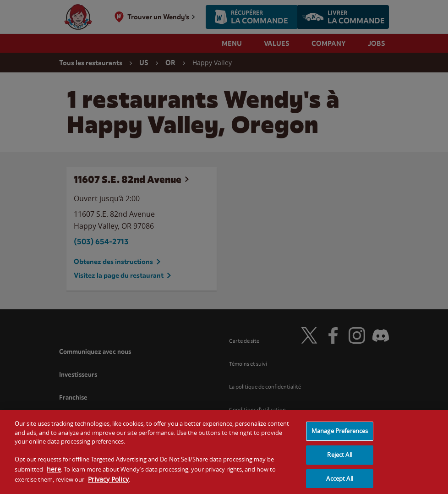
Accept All (339, 482)
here (54, 473)
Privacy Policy (108, 483)
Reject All (339, 458)
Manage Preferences (340, 435)
